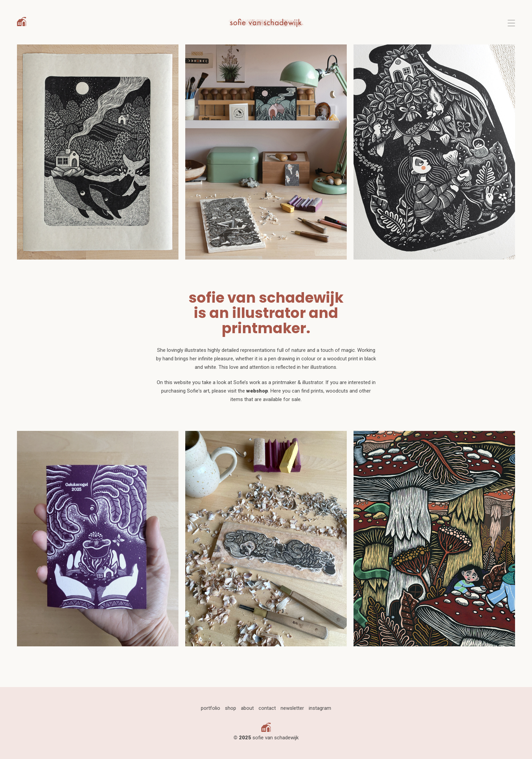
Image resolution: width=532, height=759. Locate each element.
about (247, 708)
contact (267, 708)
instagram (320, 708)
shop (231, 708)
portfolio (211, 708)
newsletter (292, 708)
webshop (257, 391)
